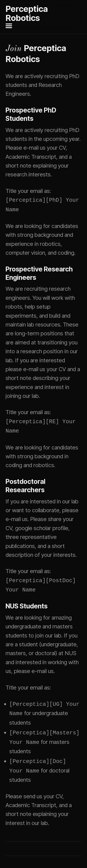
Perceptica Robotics (27, 13)
